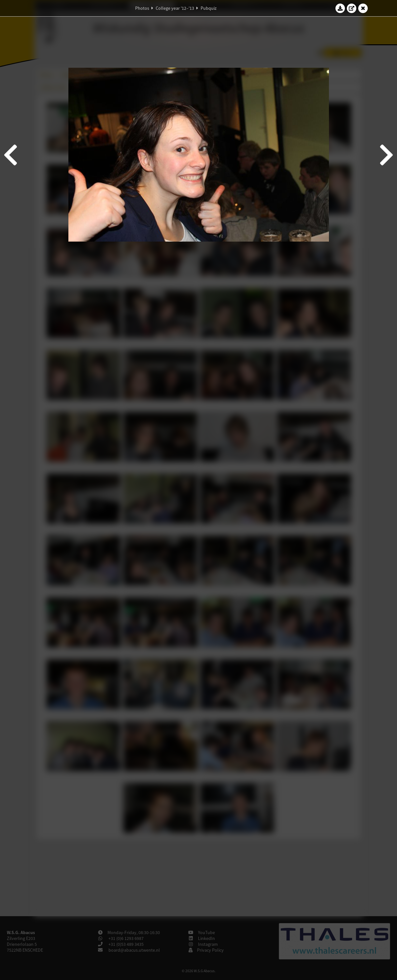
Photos (142, 8)
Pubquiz (209, 8)
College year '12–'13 (175, 8)
